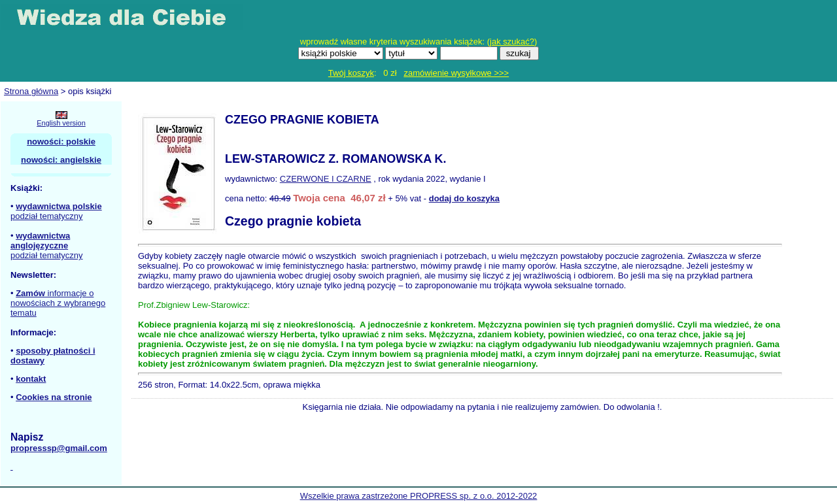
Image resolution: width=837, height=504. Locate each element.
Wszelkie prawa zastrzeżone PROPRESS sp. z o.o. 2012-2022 (419, 496)
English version (61, 123)
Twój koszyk (351, 73)
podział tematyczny (47, 216)
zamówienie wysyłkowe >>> (456, 73)
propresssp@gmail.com (59, 448)
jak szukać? (512, 42)
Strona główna (31, 91)
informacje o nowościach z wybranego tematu (58, 303)
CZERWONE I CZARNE (326, 179)
